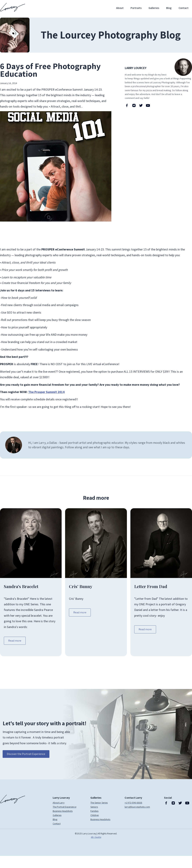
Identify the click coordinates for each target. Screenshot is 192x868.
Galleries (154, 8)
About (120, 8)
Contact (184, 8)
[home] (13, 7)
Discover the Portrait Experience (26, 754)
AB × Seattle (96, 837)
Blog (169, 8)
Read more (15, 641)
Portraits (136, 8)
